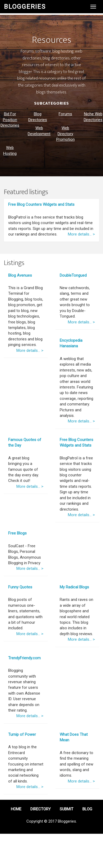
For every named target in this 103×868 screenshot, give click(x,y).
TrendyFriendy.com (24, 658)
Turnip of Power (22, 734)
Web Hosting (10, 150)
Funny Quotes (20, 587)
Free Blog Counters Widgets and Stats (41, 204)
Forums (65, 114)
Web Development (39, 131)
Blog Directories (38, 117)
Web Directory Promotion (65, 134)
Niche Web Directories (93, 117)
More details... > (81, 234)
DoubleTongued (73, 275)
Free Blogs (17, 533)
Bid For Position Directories (10, 120)
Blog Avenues (20, 275)
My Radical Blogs (74, 587)
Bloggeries (25, 7)
